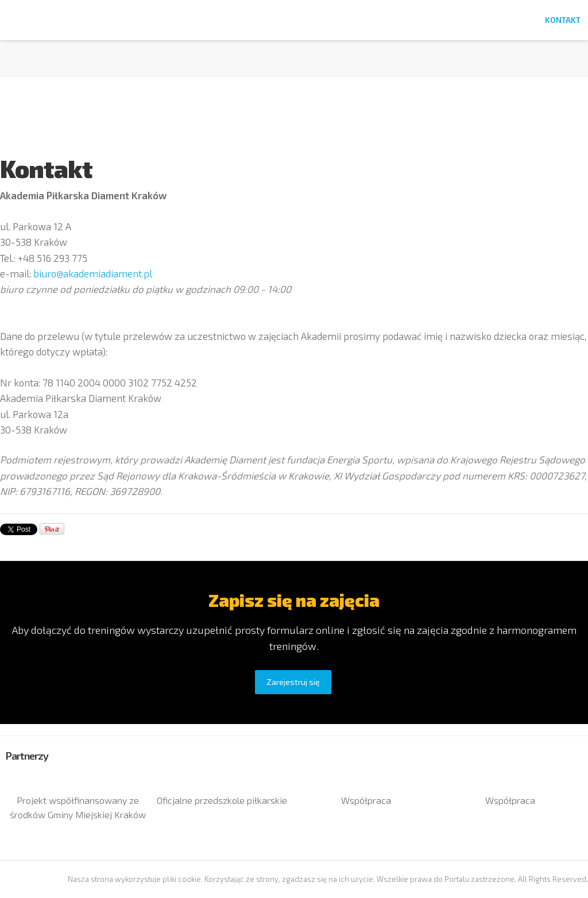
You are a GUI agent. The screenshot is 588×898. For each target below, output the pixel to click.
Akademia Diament (57, 42)
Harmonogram (377, 20)
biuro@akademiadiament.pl (93, 273)
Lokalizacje (306, 20)
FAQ (523, 20)
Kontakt (563, 20)
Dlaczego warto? (462, 20)
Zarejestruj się (293, 682)
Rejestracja (242, 20)
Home (190, 20)
